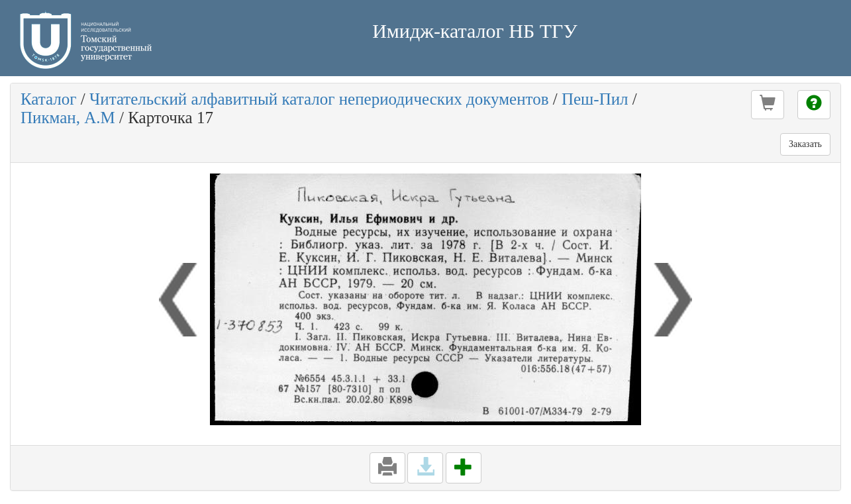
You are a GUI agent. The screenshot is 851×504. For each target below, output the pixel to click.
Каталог (49, 99)
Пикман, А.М (68, 118)
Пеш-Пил (595, 99)
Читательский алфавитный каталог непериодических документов (319, 99)
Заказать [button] (805, 144)
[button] (768, 105)
